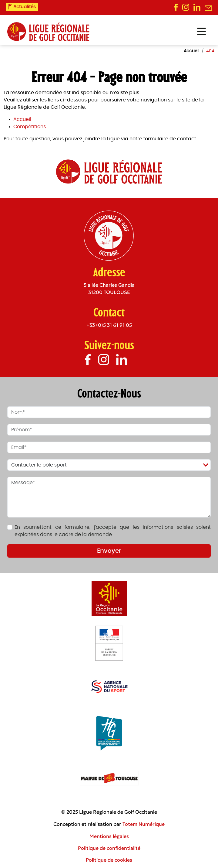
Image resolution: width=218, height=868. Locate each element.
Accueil (22, 119)
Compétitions (30, 127)
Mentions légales (109, 836)
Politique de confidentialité (109, 848)
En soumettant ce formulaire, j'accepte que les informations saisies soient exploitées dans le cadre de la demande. (113, 531)
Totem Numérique (144, 824)
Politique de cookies (109, 860)
